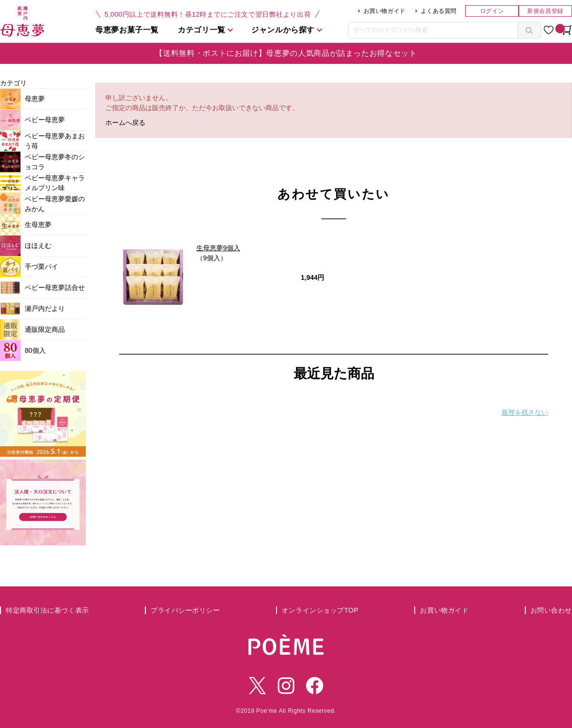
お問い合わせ (551, 610)
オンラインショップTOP (320, 610)
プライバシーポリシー (185, 610)
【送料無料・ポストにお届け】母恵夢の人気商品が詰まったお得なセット (286, 53)
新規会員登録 (545, 11)
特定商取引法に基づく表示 (47, 610)
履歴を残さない (525, 412)
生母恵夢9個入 (218, 248)
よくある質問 (439, 11)
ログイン (492, 11)
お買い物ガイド (385, 11)
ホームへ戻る (125, 123)
